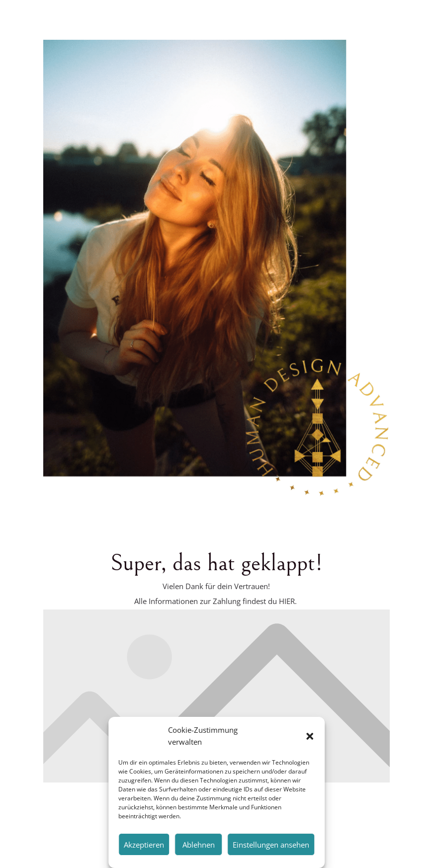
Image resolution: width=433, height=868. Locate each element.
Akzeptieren (144, 845)
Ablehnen (199, 845)
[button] (310, 736)
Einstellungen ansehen (271, 845)
